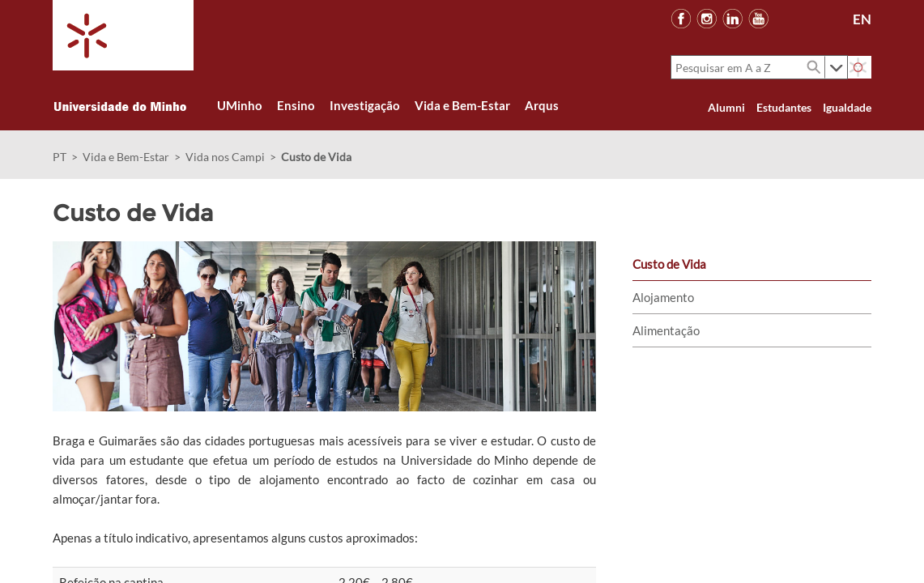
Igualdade (847, 107)
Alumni (726, 107)
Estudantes (784, 107)
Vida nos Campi (225, 157)
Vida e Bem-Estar (126, 157)
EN (862, 19)
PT (60, 157)
